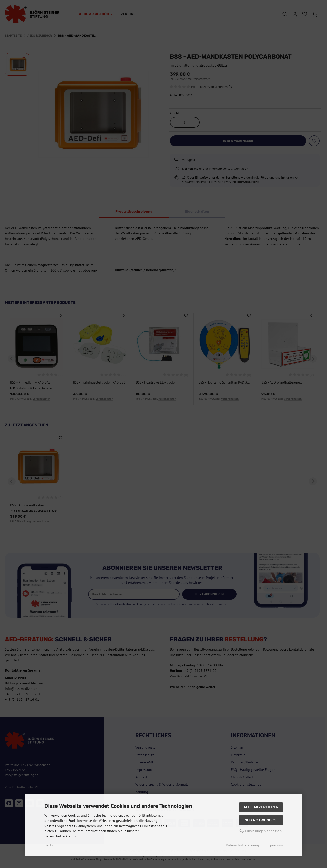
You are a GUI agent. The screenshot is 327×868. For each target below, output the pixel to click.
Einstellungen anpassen (261, 831)
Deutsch (50, 845)
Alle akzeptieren (261, 807)
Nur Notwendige (261, 820)
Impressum (275, 845)
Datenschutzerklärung (243, 845)
